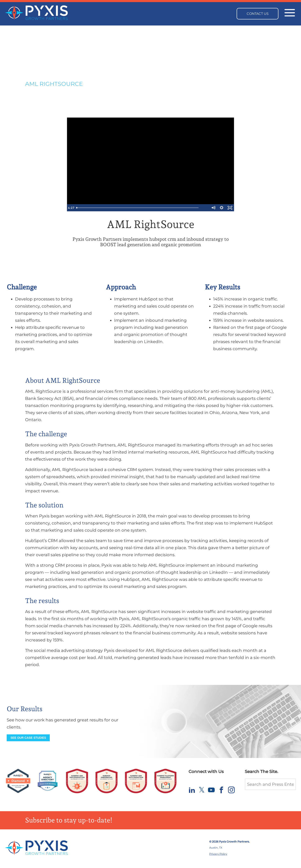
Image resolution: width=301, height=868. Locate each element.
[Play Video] (71, 208)
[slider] (146, 208)
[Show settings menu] (222, 208)
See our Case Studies (28, 738)
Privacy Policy (218, 854)
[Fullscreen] (230, 208)
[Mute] (213, 208)
